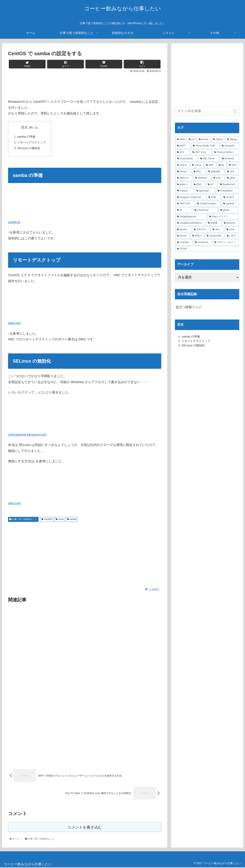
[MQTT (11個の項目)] (183, 146)
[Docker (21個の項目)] (204, 140)
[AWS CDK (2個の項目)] (185, 204)
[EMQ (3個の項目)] (199, 185)
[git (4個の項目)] (222, 165)
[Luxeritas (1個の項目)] (184, 242)
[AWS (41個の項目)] (181, 140)
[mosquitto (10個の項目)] (229, 146)
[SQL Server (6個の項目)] (209, 159)
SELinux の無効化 (29, 148)
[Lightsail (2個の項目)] (230, 204)
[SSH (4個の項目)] (233, 165)
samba (73, 520)
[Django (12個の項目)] (232, 140)
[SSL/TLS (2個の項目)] (201, 230)
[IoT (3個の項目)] (212, 185)
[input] (207, 111)
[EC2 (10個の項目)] (183, 152)
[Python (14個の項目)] (218, 140)
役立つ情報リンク (189, 307)
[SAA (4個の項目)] (232, 172)
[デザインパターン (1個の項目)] (226, 242)
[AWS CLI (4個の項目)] (184, 178)
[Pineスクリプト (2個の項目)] (223, 217)
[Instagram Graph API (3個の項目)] (191, 197)
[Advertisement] (85, 84)
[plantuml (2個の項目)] (230, 223)
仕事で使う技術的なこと (25, 520)
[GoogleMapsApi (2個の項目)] (191, 217)
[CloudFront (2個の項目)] (205, 210)
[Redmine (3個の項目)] (202, 178)
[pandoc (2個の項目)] (183, 230)
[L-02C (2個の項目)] (232, 236)
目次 (25, 127)
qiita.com (15, 323)
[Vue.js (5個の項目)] (197, 165)
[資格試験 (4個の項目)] (216, 172)
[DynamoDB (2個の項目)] (215, 236)
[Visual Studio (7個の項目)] (187, 159)
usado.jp (14, 222)
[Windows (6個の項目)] (229, 159)
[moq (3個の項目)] (218, 178)
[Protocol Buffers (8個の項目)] (225, 152)
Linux (61, 520)
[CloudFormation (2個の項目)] (208, 204)
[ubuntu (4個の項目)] (183, 172)
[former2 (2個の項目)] (230, 197)
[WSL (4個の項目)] (199, 172)
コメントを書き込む (85, 828)
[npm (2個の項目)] (217, 230)
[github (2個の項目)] (229, 210)
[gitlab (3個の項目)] (232, 178)
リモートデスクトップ (32, 142)
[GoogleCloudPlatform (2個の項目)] (190, 223)
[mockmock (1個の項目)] (202, 242)
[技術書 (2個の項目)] (214, 223)
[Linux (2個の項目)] (232, 230)
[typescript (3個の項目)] (205, 191)
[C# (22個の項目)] (192, 140)
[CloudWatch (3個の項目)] (227, 191)
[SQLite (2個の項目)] (183, 236)
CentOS (48, 520)
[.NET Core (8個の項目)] (201, 152)
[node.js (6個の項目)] (182, 165)
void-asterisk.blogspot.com (27, 435)
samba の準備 (26, 137)
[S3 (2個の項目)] (184, 210)
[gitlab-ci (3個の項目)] (183, 185)
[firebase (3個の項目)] (185, 191)
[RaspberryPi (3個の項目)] (229, 185)
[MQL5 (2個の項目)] (197, 236)
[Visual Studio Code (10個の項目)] (205, 146)
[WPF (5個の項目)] (210, 165)
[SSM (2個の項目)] (214, 197)
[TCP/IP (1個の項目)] (207, 249)
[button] (236, 111)
